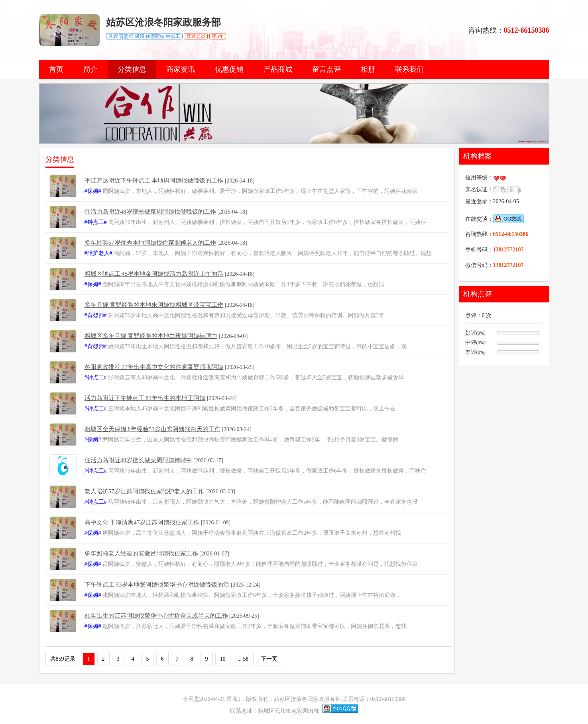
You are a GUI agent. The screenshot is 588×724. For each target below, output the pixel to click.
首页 (56, 69)
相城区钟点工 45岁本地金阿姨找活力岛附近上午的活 (154, 274)
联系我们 (409, 69)
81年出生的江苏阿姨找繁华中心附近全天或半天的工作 (156, 616)
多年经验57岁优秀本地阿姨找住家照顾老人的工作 (150, 243)
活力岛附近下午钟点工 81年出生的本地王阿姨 (145, 398)
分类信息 (132, 69)
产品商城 (278, 69)
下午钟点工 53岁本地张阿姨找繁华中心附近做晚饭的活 (157, 585)
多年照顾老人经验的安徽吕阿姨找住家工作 (141, 553)
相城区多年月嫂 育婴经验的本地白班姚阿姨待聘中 (151, 336)
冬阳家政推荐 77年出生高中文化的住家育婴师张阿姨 (154, 367)
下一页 (269, 659)
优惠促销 (229, 69)
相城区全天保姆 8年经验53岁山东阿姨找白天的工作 (152, 429)
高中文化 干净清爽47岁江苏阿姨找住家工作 (142, 522)
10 (223, 659)
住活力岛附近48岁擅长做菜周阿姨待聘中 (138, 460)
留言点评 (326, 69)
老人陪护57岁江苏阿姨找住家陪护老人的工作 (144, 491)
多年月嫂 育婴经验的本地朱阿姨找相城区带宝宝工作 (154, 305)
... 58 (243, 659)
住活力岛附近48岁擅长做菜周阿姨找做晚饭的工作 (150, 212)
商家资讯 (181, 69)
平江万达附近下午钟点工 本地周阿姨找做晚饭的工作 (154, 181)
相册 (368, 69)
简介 (90, 69)
